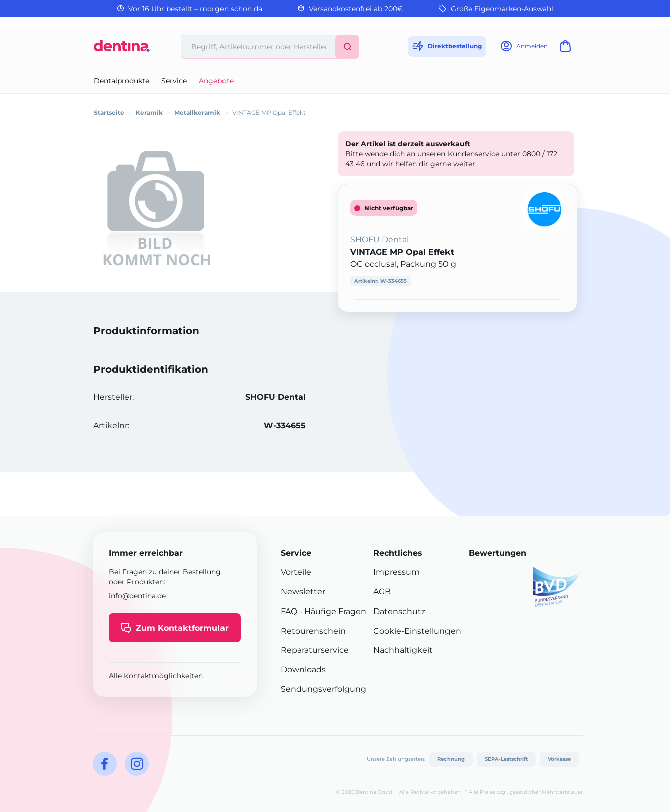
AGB (382, 592)
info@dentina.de (137, 596)
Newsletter (303, 592)
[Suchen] (347, 47)
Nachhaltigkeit (403, 650)
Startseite (109, 113)
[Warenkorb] (567, 49)
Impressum (397, 572)
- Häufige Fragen (332, 611)
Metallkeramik (197, 113)
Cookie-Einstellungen (417, 631)
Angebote (216, 81)
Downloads (303, 669)
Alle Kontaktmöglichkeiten (156, 676)
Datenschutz (399, 611)
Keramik (149, 113)
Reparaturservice (315, 650)
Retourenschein (313, 631)
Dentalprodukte (122, 81)
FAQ (289, 611)
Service (174, 81)
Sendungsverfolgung (323, 689)
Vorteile (296, 572)
